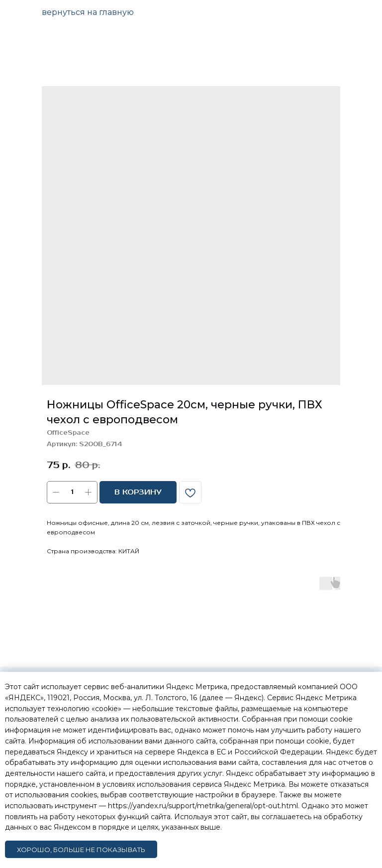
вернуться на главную (88, 12)
